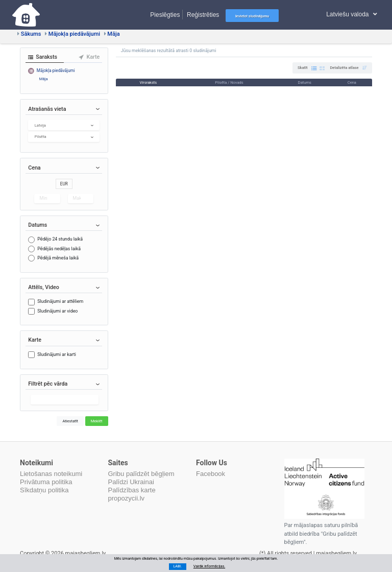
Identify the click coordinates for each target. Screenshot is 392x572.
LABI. (177, 566)
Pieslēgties (165, 14)
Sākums (29, 34)
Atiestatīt (70, 421)
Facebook (211, 474)
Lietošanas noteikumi (51, 474)
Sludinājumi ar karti (57, 354)
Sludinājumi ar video (57, 311)
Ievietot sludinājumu (252, 16)
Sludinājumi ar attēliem (60, 301)
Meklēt (97, 421)
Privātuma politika (46, 482)
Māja (112, 34)
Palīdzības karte (132, 490)
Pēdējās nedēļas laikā (59, 249)
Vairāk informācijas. (209, 566)
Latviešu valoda (352, 14)
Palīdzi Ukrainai (131, 482)
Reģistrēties (203, 14)
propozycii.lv (127, 498)
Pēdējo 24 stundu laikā (60, 239)
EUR (64, 184)
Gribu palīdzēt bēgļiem (141, 474)
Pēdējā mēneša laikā (58, 258)
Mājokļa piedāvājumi (72, 34)
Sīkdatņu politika (44, 490)
